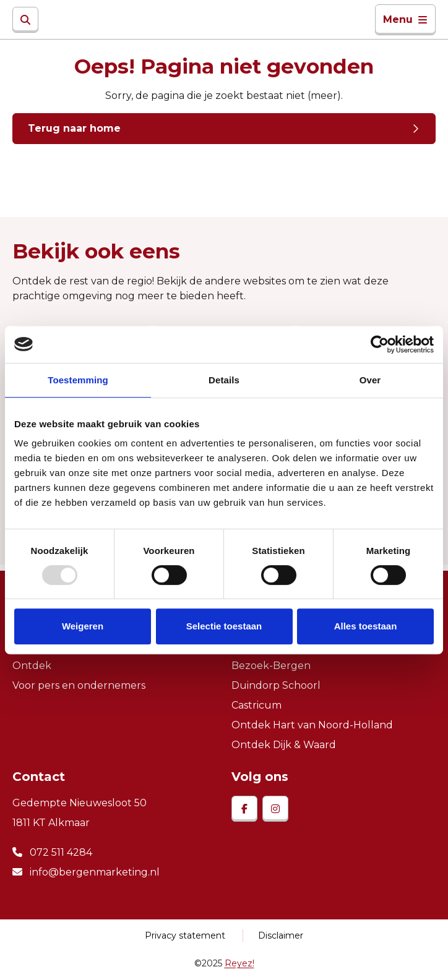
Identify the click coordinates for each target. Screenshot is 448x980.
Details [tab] (224, 380)
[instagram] (275, 809)
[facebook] (244, 809)
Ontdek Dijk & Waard (284, 745)
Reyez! (239, 963)
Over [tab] (370, 380)
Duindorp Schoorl (276, 685)
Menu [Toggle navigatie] (405, 19)
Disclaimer (281, 935)
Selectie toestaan (224, 626)
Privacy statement (185, 935)
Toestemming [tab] (78, 380)
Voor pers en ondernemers (79, 685)
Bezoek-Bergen (271, 666)
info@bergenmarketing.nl (86, 872)
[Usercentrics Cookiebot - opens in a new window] (380, 344)
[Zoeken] (25, 20)
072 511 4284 (52, 852)
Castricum (256, 705)
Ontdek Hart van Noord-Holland (312, 725)
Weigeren (83, 626)
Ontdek (32, 666)
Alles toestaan (366, 626)
